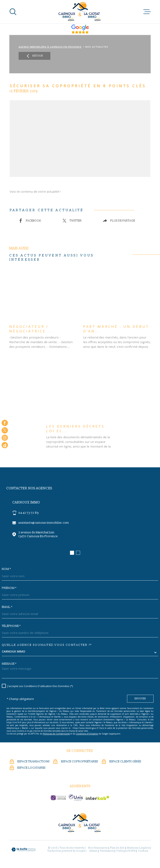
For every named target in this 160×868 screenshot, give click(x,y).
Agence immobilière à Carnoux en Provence (50, 47)
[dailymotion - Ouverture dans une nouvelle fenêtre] (5, 445)
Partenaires (107, 851)
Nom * (6, 569)
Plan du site (117, 848)
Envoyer (140, 699)
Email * (7, 607)
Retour (34, 56)
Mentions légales (138, 848)
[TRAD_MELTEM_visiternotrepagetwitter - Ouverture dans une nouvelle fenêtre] (5, 430)
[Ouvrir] (13, 12)
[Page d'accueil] (80, 12)
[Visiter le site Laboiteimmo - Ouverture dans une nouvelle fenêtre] (23, 850)
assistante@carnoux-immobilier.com (44, 523)
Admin (93, 851)
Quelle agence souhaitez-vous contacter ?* (47, 645)
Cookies (143, 851)
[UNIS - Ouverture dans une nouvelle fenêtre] (76, 798)
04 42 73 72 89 (29, 513)
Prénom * (9, 588)
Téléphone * (11, 626)
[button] (72, 553)
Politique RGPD (126, 851)
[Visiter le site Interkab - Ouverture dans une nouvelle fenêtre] (97, 798)
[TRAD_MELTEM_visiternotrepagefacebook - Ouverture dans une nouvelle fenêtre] (5, 423)
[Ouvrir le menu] (147, 12)
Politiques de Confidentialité (56, 734)
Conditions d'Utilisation (87, 734)
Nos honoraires (98, 848)
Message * (9, 664)
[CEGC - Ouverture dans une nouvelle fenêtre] (58, 798)
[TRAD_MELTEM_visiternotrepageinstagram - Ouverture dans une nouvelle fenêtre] (5, 438)
